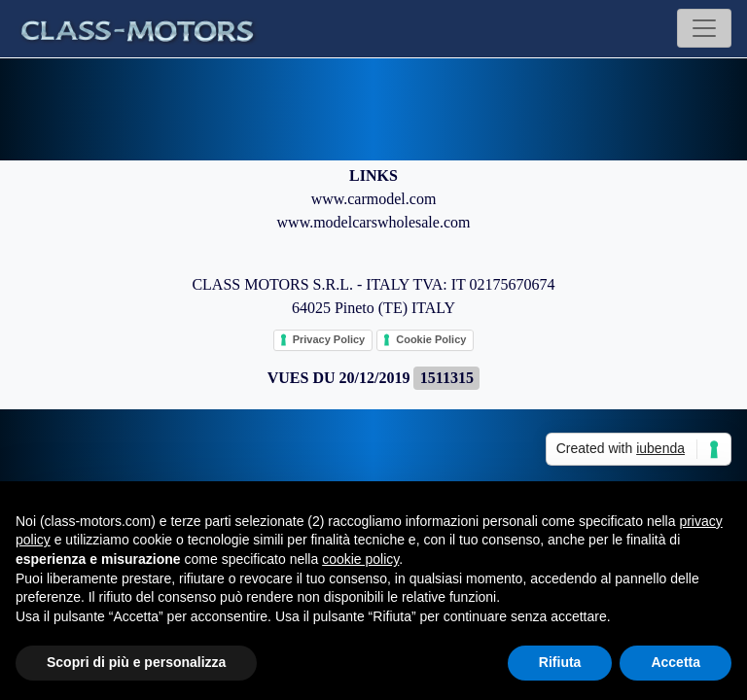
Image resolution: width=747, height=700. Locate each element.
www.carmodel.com (374, 199)
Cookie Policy (431, 339)
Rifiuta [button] (560, 662)
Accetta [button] (676, 662)
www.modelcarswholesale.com (374, 222)
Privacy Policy (329, 339)
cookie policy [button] (360, 559)
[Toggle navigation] (704, 28)
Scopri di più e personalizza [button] (136, 662)
